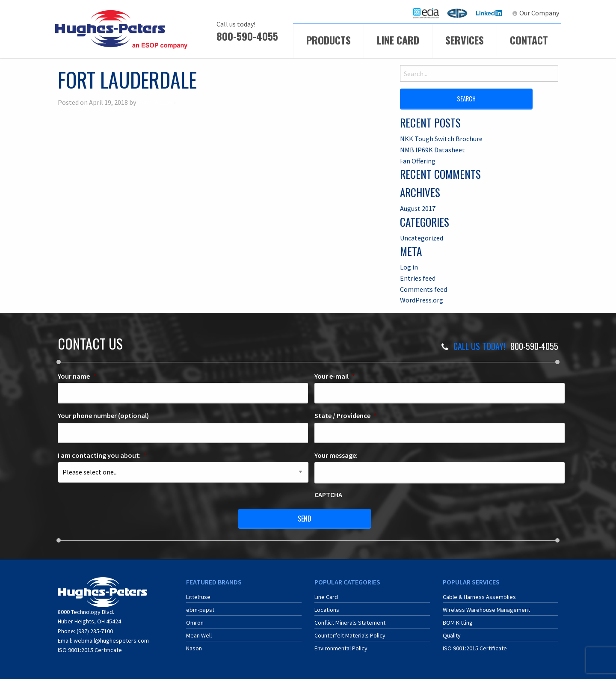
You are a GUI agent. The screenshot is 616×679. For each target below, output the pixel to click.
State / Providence (346, 415)
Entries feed (418, 278)
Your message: (336, 455)
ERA (460, 13)
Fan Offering (418, 161)
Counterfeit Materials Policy (350, 635)
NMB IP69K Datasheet (432, 150)
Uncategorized (422, 238)
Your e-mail (335, 376)
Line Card (398, 40)
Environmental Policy (341, 648)
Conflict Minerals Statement (350, 623)
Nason (194, 648)
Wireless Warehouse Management (486, 610)
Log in (409, 267)
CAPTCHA (328, 495)
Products (329, 40)
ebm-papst (200, 610)
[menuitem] (426, 13)
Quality (452, 635)
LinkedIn (490, 13)
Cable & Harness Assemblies (479, 597)
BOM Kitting (458, 623)
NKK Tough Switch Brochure (441, 139)
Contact (529, 40)
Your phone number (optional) (103, 415)
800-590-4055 (247, 36)
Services (465, 40)
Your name (77, 376)
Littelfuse (198, 597)
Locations (327, 610)
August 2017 (418, 208)
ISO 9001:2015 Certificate (90, 650)
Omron (195, 623)
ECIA (430, 13)
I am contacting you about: (102, 455)
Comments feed (423, 289)
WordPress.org (422, 300)
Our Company (539, 13)
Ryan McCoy (155, 102)
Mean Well (199, 635)
